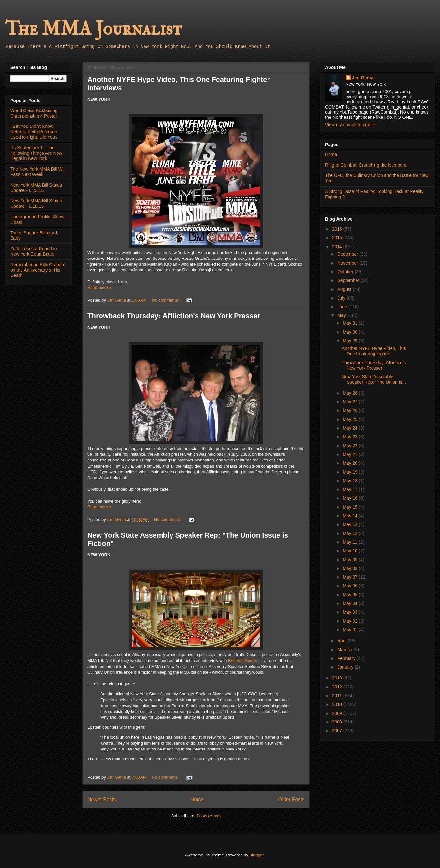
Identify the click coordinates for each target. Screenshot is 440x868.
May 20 (351, 463)
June (343, 307)
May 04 (351, 603)
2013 (338, 678)
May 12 (351, 533)
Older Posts (291, 799)
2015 (338, 238)
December (348, 254)
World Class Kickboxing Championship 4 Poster (34, 113)
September (349, 280)
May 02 (351, 621)
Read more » (99, 288)
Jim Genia (363, 78)
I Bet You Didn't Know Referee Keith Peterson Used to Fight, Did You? (34, 132)
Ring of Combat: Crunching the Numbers (366, 165)
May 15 (351, 507)
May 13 (351, 524)
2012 (338, 687)
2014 (338, 247)
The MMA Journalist (93, 29)
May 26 (351, 410)
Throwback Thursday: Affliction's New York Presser (174, 316)
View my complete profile (350, 125)
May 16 (351, 498)
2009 (338, 713)
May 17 (351, 489)
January (346, 667)
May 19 (351, 472)
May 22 (351, 446)
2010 (338, 704)
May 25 (351, 419)
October (346, 272)
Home (197, 799)
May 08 (351, 568)
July (342, 298)
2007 (338, 731)
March (344, 650)
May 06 (351, 586)
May (342, 315)
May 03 (351, 612)
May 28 (351, 393)
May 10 (351, 551)
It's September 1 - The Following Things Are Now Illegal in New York (36, 153)
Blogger (256, 855)
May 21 (351, 454)
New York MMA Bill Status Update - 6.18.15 (36, 203)
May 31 (351, 323)
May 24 (351, 428)
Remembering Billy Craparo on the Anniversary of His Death (38, 270)
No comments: (166, 300)
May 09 (351, 560)
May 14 (351, 516)
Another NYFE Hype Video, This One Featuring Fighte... (374, 351)
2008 (338, 722)
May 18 (351, 481)
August (345, 289)
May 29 (351, 341)
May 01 (351, 630)
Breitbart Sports (242, 660)
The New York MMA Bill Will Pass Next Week (38, 172)
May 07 (351, 577)
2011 (338, 696)
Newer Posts (101, 799)
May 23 (351, 437)
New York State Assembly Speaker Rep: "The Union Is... (374, 379)
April (342, 641)
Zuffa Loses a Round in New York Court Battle (34, 251)
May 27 (351, 402)
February (347, 658)
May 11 (351, 542)
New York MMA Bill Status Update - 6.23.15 (36, 188)
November (348, 263)
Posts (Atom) (209, 816)
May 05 (351, 595)
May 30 (351, 332)
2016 (338, 229)
